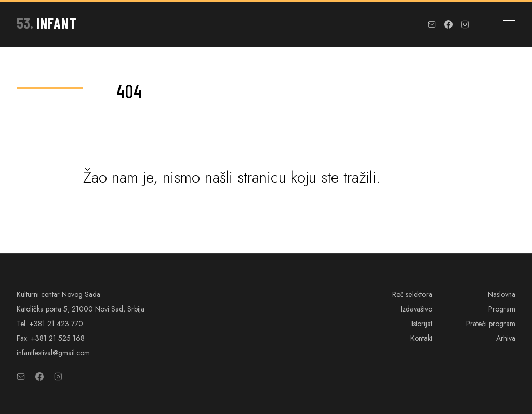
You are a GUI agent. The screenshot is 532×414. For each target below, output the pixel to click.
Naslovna (502, 294)
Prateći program (491, 324)
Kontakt (421, 338)
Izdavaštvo (416, 309)
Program (502, 309)
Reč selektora (412, 294)
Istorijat (422, 324)
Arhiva (506, 338)
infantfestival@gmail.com (53, 353)
